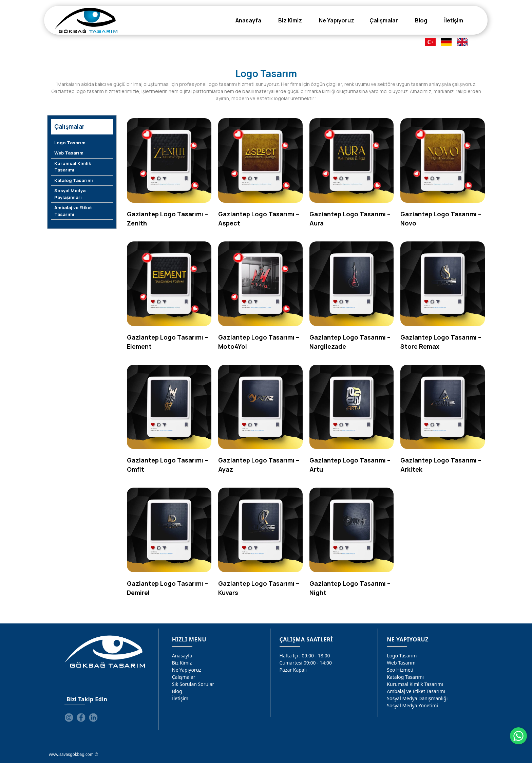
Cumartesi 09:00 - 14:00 (306, 663)
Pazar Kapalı (293, 670)
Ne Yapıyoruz (187, 670)
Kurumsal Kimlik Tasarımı (73, 167)
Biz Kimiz (182, 663)
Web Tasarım (69, 153)
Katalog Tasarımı (74, 180)
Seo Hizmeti (400, 670)
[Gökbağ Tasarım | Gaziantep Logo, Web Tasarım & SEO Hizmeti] (86, 20)
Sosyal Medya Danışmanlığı (417, 698)
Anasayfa (182, 656)
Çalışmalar (184, 677)
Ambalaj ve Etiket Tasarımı (73, 211)
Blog (177, 691)
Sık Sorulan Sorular (193, 684)
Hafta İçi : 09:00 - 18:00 (305, 656)
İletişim (180, 698)
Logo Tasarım (70, 143)
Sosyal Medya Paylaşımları (70, 194)
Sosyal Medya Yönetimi (412, 705)
